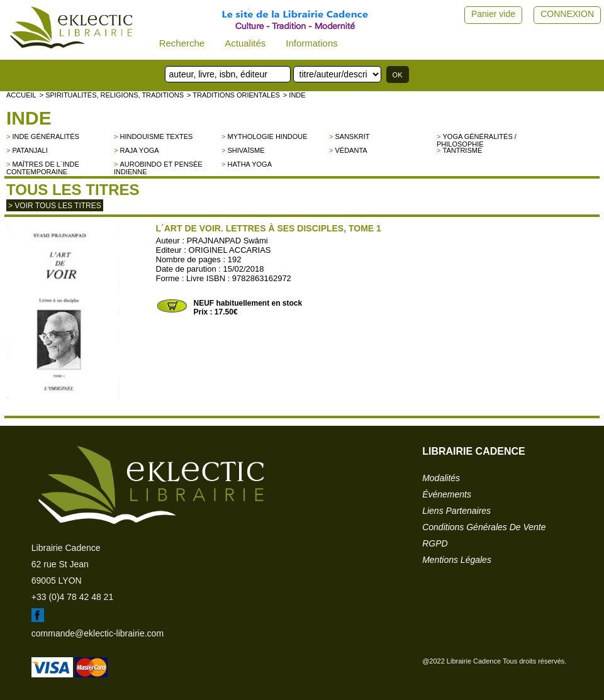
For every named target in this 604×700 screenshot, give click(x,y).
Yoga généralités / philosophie (477, 140)
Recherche (182, 43)
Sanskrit (352, 136)
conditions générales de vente (484, 527)
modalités (441, 478)
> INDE (294, 95)
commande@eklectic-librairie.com (98, 633)
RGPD (435, 543)
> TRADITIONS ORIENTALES (233, 95)
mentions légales (457, 560)
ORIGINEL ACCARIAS (230, 250)
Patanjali (30, 150)
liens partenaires (456, 511)
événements (447, 494)
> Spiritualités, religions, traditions (112, 95)
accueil (21, 95)
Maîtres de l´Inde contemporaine (43, 168)
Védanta (351, 150)
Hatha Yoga (249, 164)
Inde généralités (45, 136)
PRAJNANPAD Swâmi (227, 241)
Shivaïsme (246, 150)
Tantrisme (462, 150)
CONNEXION (567, 14)
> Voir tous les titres (55, 206)
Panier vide (493, 14)
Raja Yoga (139, 150)
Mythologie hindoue (267, 136)
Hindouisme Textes (156, 136)
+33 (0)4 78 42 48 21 (72, 597)
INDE (29, 118)
